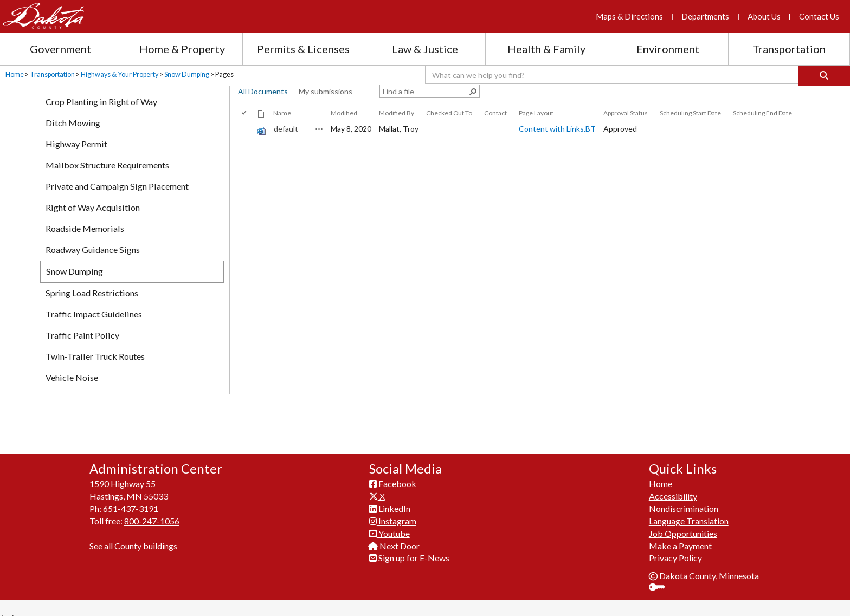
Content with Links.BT (557, 129)
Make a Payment (680, 556)
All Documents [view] (263, 91)
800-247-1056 (152, 531)
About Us (764, 16)
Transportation (52, 74)
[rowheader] (246, 129)
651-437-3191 (131, 518)
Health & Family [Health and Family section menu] (546, 49)
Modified (344, 113)
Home (15, 74)
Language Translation (689, 531)
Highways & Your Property (120, 74)
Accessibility (673, 506)
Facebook (393, 493)
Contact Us (819, 16)
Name (282, 113)
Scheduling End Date (762, 113)
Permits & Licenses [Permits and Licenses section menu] (303, 49)
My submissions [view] (326, 91)
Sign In (661, 598)
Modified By (397, 113)
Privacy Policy (675, 568)
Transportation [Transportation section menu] (789, 49)
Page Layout (536, 113)
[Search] (824, 76)
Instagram (393, 531)
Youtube (389, 543)
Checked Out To (449, 113)
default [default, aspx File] (286, 129)
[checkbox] (245, 113)
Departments (705, 16)
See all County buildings (133, 556)
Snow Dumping (187, 74)
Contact (495, 113)
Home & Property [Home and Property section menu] (182, 49)
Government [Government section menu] (60, 49)
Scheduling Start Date (690, 113)
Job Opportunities (683, 543)
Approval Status (626, 113)
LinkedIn (390, 518)
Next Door (394, 556)
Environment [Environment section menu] (668, 49)
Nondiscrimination (684, 518)
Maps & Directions (629, 16)
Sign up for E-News (409, 568)
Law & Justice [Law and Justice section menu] (425, 49)
